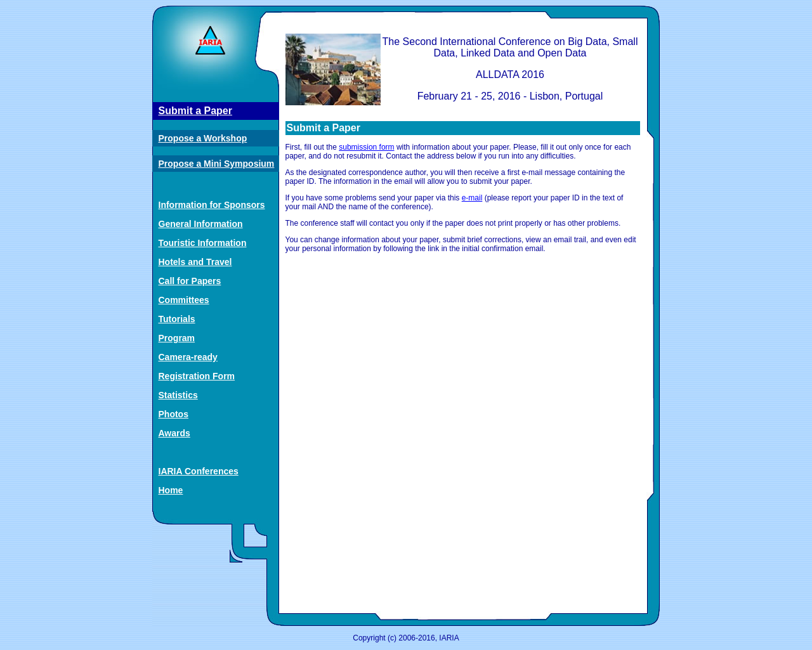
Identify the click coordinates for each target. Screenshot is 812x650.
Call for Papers (190, 281)
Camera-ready (188, 357)
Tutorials (177, 319)
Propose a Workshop (203, 138)
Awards (174, 433)
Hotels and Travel (195, 262)
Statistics (178, 395)
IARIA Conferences (199, 471)
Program (177, 338)
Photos (174, 414)
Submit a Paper (195, 111)
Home (171, 490)
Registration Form (197, 376)
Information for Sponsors (212, 205)
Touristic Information (203, 243)
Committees (184, 300)
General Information (201, 224)
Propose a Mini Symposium (217, 164)
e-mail (472, 198)
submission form (366, 147)
